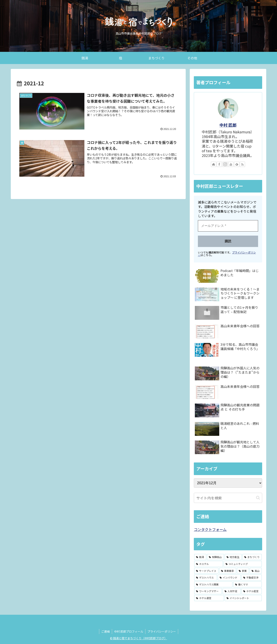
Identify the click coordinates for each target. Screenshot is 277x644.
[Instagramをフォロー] (225, 164)
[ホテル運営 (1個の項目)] (209, 598)
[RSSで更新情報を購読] (242, 164)
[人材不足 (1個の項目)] (232, 591)
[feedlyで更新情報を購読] (237, 164)
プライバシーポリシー (162, 631)
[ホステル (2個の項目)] (209, 564)
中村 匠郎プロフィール (129, 631)
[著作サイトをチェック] (214, 164)
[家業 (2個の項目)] (243, 571)
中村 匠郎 (228, 125)
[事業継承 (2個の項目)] (228, 571)
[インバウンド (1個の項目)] (229, 578)
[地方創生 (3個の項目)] (233, 557)
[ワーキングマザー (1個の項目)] (208, 591)
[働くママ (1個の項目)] (248, 584)
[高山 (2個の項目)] (256, 571)
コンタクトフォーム (210, 529)
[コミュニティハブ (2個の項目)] (243, 564)
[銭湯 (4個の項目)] (200, 557)
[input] (228, 498)
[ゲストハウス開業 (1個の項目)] (213, 584)
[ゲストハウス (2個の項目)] (206, 578)
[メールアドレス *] (228, 226)
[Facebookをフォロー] (219, 164)
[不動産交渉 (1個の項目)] (252, 578)
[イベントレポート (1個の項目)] (243, 598)
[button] (258, 498)
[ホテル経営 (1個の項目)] (252, 591)
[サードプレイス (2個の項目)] (206, 571)
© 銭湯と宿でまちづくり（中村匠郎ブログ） (139, 638)
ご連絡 (106, 631)
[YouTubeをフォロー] (231, 164)
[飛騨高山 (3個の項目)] (215, 557)
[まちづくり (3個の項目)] (252, 557)
